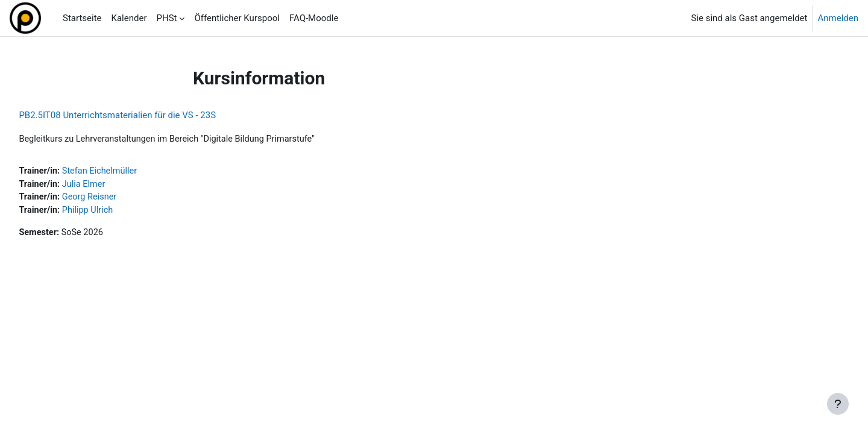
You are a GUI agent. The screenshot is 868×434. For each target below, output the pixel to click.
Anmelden (838, 18)
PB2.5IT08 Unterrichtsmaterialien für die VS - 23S (144, 115)
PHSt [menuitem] (167, 18)
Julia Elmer (113, 185)
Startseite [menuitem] (82, 18)
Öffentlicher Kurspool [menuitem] (237, 18)
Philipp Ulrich (117, 212)
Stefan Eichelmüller (129, 172)
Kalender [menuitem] (129, 18)
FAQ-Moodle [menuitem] (314, 18)
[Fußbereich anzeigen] (838, 404)
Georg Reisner (119, 199)
